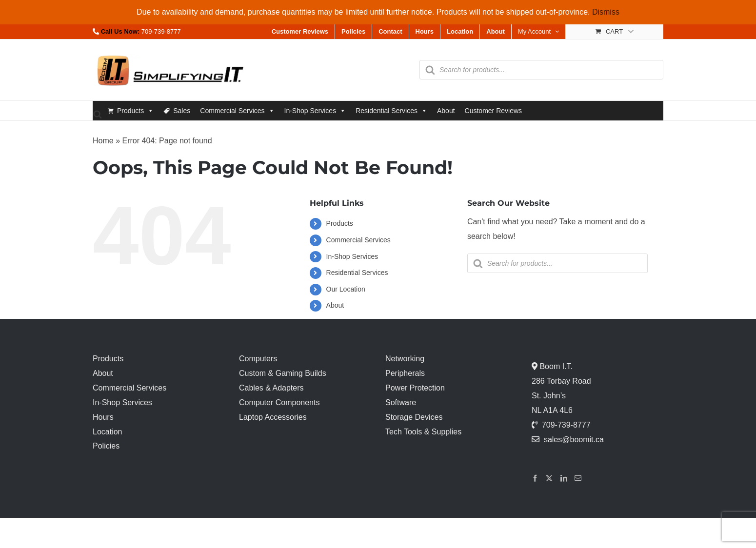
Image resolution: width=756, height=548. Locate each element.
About (446, 111)
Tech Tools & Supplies (423, 432)
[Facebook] (535, 478)
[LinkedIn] (564, 478)
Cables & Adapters (271, 388)
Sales (182, 111)
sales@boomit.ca (574, 440)
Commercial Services (237, 111)
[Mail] (578, 478)
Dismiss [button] (606, 12)
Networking (405, 359)
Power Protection (415, 388)
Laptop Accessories (273, 417)
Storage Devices (414, 417)
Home (103, 141)
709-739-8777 (161, 31)
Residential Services (391, 111)
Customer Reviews (493, 111)
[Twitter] (549, 478)
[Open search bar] (98, 114)
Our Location (346, 289)
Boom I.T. (555, 366)
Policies (106, 446)
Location (108, 432)
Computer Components (279, 402)
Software (401, 402)
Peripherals (405, 373)
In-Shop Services (315, 111)
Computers (258, 359)
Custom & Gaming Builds (283, 373)
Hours (103, 417)
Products (135, 111)
